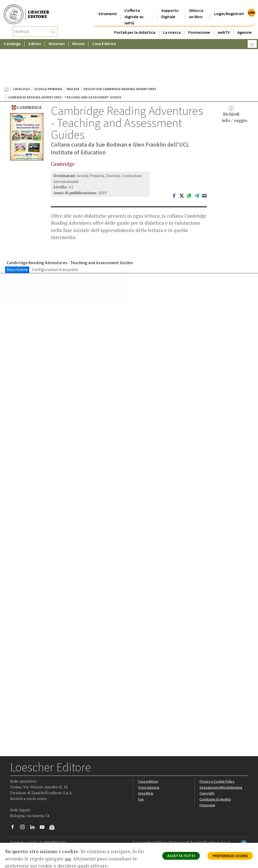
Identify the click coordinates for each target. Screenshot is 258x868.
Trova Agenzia (149, 770)
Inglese (73, 49)
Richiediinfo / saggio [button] (235, 74)
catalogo (22, 49)
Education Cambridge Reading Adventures (120, 49)
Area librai (146, 776)
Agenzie (245, 26)
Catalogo (12, 39)
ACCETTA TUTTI (172, 857)
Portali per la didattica (135, 26)
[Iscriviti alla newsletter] (54, 811)
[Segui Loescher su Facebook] (14, 811)
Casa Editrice (104, 39)
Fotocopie (208, 788)
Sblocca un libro (196, 7)
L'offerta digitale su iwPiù (134, 10)
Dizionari (57, 39)
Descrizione (17, 230)
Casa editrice (149, 764)
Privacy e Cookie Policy (218, 764)
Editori (35, 39)
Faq (141, 782)
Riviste (78, 39)
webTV (224, 26)
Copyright (207, 776)
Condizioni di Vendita (216, 782)
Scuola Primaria (48, 49)
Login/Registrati (229, 7)
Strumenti (108, 7)
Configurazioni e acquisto (55, 230)
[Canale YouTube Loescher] (44, 811)
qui (75, 859)
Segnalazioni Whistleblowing (222, 770)
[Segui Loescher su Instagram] (24, 811)
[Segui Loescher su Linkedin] (34, 811)
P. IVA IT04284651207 (27, 831)
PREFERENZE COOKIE (227, 857)
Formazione (199, 26)
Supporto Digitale (170, 7)
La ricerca (172, 26)
